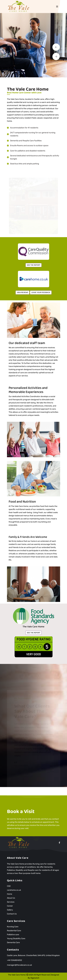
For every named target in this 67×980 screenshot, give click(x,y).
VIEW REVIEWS (23, 292)
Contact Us (12, 914)
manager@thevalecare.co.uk (19, 965)
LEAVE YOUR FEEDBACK (41, 292)
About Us (11, 898)
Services (11, 902)
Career (10, 906)
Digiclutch (35, 978)
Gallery (10, 910)
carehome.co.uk (14, 890)
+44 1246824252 (14, 960)
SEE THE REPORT (34, 265)
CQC (9, 886)
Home (10, 894)
